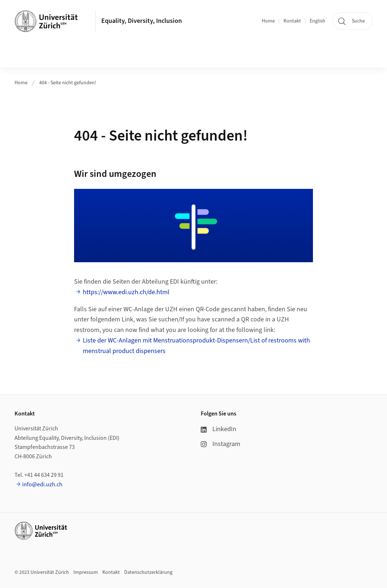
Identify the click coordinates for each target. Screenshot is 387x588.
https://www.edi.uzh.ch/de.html (126, 292)
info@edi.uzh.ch (42, 484)
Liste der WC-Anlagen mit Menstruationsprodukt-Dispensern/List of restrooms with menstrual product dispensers (196, 346)
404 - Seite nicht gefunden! (68, 83)
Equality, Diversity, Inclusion (142, 21)
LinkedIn (219, 429)
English (317, 21)
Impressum (86, 572)
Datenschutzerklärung (148, 572)
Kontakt (292, 21)
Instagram (221, 444)
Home (268, 21)
